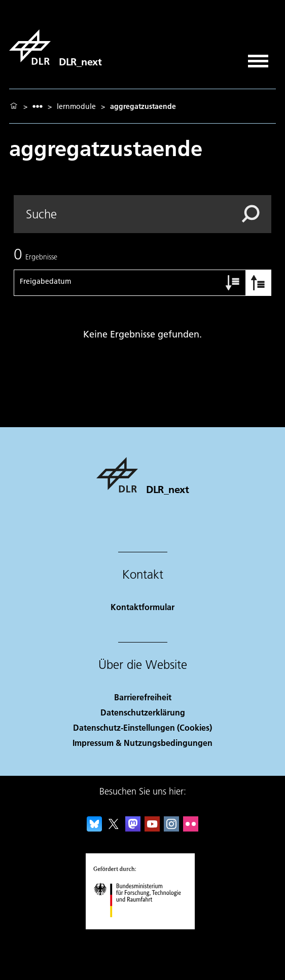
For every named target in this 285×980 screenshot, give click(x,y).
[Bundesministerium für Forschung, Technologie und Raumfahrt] (143, 926)
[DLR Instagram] (171, 828)
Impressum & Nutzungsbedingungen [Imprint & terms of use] (142, 743)
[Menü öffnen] (258, 58)
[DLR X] (114, 828)
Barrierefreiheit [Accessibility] (143, 697)
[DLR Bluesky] (94, 828)
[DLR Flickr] (191, 828)
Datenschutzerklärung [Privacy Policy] (143, 712)
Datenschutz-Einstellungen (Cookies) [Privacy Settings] (142, 727)
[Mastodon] (133, 828)
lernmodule (76, 106)
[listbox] (38, 106)
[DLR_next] (55, 47)
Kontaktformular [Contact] (142, 607)
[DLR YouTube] (152, 828)
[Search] (142, 214)
